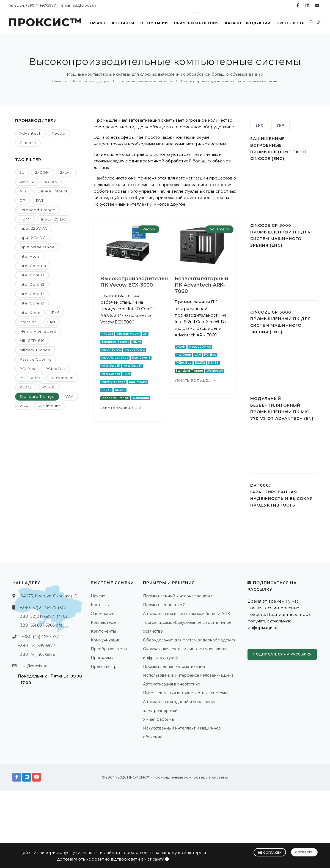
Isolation (28, 322)
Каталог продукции (248, 23)
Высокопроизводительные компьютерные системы (229, 81)
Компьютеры (103, 622)
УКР (280, 125)
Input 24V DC (33, 238)
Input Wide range (37, 247)
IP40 (55, 312)
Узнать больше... (121, 408)
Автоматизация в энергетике (172, 684)
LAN (51, 322)
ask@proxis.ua (34, 666)
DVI (40, 200)
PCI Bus (27, 369)
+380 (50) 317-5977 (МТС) (42, 616)
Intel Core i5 (32, 284)
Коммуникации (106, 640)
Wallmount (49, 406)
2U (22, 172)
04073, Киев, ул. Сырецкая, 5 (48, 596)
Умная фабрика (158, 719)
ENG (260, 125)
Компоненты (103, 631)
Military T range (35, 350)
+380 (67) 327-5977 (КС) (43, 608)
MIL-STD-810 (32, 341)
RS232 (26, 387)
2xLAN (66, 172)
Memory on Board (38, 331)
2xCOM (42, 172)
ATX (23, 191)
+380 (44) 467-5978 (37, 654)
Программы (102, 658)
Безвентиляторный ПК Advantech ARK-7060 (198, 285)
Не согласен (270, 853)
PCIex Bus (56, 369)
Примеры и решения (197, 23)
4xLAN (51, 182)
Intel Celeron (33, 266)
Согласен (304, 852)
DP (23, 200)
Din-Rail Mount (53, 191)
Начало (97, 23)
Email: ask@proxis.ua (79, 5)
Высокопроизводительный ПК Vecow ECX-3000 (138, 282)
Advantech (31, 133)
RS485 (49, 387)
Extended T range (38, 210)
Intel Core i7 (32, 294)
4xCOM (27, 182)
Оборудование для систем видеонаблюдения (189, 640)
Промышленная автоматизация (174, 666)
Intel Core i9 (32, 303)
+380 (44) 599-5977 (37, 646)
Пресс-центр (291, 23)
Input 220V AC (34, 228)
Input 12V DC (54, 219)
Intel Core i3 (32, 275)
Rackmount (62, 378)
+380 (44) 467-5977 (40, 637)
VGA (69, 396)
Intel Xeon (30, 312)
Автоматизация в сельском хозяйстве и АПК (187, 614)
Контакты (123, 23)
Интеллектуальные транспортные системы (185, 693)
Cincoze (28, 143)
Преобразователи (109, 649)
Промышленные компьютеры (145, 81)
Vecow (59, 133)
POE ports (30, 378)
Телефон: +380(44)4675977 (32, 5)
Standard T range (37, 396)
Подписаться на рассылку (282, 654)
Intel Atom (30, 256)
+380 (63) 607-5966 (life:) (41, 625)
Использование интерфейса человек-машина (188, 675)
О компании (154, 23)
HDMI (25, 219)
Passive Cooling (36, 359)
